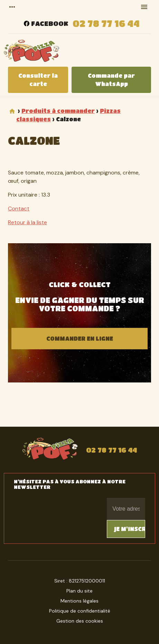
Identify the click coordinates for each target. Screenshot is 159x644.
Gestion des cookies (80, 621)
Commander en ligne (80, 338)
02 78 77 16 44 (106, 23)
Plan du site (79, 591)
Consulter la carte (38, 80)
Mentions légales (79, 601)
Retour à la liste (27, 222)
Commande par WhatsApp (111, 80)
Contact (19, 209)
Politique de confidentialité (80, 611)
